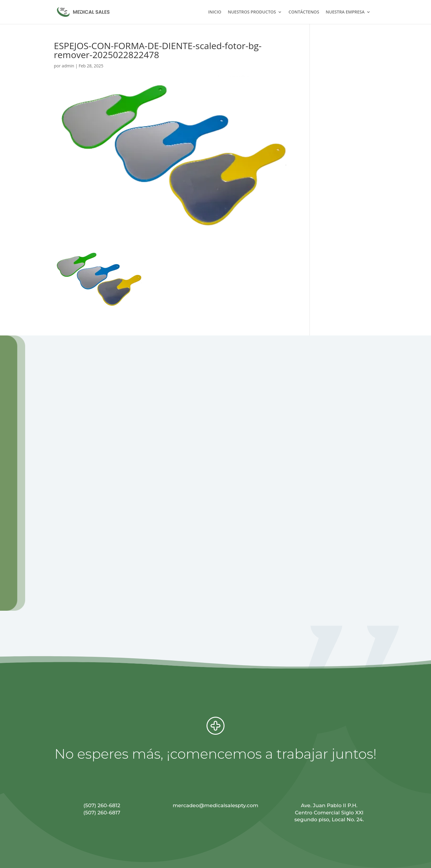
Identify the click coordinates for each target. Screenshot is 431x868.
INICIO (215, 12)
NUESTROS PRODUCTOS (252, 12)
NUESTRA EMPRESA (345, 12)
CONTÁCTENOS (304, 12)
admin (68, 66)
